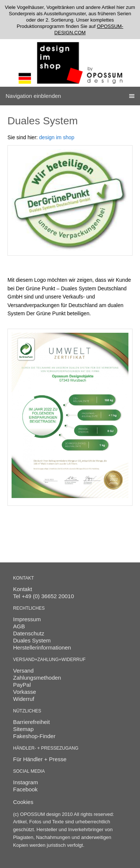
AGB (19, 626)
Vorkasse (25, 692)
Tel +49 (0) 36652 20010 (43, 596)
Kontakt (23, 589)
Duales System (32, 640)
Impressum (27, 619)
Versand (23, 671)
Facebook (25, 789)
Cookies (23, 802)
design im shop (57, 137)
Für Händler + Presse (40, 759)
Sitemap (23, 729)
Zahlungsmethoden (37, 678)
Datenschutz (29, 633)
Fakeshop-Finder (34, 736)
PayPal (22, 685)
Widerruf (24, 699)
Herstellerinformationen (42, 647)
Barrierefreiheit (31, 722)
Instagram (26, 782)
